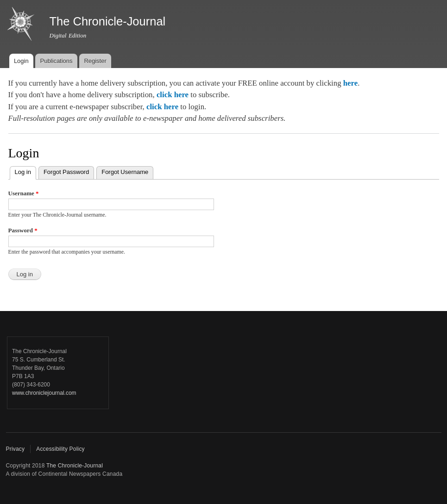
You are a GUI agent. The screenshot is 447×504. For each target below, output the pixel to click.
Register (95, 61)
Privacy (16, 449)
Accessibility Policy (60, 449)
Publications (56, 61)
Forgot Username (125, 172)
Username (24, 193)
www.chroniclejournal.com (44, 393)
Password (23, 230)
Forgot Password (66, 172)
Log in (25, 171)
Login (21, 61)
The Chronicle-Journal (75, 466)
